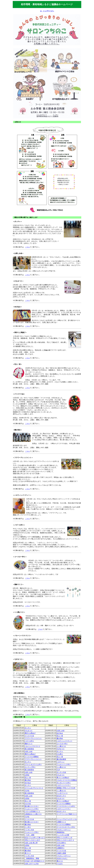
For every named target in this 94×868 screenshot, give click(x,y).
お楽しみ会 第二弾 (31, 843)
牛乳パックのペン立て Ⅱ (65, 840)
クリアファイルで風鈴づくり (67, 814)
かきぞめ (28, 804)
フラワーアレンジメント (33, 738)
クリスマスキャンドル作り (66, 806)
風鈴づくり (29, 744)
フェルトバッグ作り (32, 832)
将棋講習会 (61, 832)
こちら (28, 247)
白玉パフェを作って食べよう (35, 838)
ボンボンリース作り (64, 783)
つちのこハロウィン (64, 830)
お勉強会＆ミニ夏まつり (33, 814)
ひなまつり (29, 731)
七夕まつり (61, 749)
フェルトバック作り (64, 764)
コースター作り (62, 744)
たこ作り (28, 827)
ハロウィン (61, 762)
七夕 (58, 770)
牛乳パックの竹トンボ (64, 838)
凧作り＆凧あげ (30, 733)
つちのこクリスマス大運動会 (67, 780)
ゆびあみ (60, 733)
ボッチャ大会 (61, 772)
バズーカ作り (29, 741)
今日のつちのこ (62, 858)
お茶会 (27, 775)
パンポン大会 (29, 830)
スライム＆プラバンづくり (34, 788)
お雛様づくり (61, 822)
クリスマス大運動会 (32, 757)
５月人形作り (61, 843)
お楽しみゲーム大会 (32, 864)
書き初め (60, 738)
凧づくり (28, 853)
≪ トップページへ (47, 11)
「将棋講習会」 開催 (32, 858)
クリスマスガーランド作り (66, 827)
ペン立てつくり (62, 793)
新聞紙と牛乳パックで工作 (66, 788)
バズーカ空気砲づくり (32, 811)
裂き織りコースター (32, 806)
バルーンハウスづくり (32, 746)
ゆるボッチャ (61, 796)
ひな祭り (60, 754)
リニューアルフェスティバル (67, 819)
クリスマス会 (29, 736)
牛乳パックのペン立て (32, 840)
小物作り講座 (61, 853)
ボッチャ (28, 728)
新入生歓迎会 (29, 749)
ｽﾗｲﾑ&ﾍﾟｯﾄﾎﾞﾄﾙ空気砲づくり (35, 861)
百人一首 (60, 736)
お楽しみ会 (61, 731)
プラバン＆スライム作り (33, 764)
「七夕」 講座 (30, 835)
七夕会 (27, 791)
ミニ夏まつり (61, 746)
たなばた (60, 864)
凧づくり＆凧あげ (63, 778)
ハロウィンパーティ (64, 785)
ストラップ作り (30, 767)
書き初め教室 (61, 759)
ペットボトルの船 (63, 835)
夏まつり (60, 861)
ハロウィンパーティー (64, 741)
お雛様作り (61, 848)
